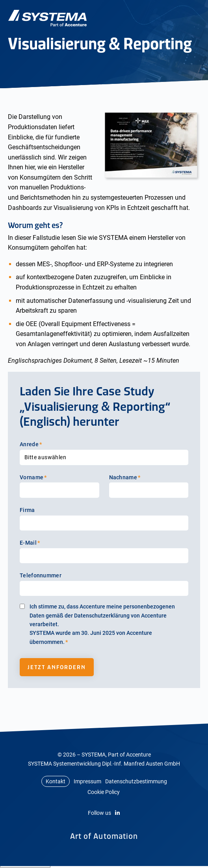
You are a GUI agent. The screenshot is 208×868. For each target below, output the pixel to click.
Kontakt (56, 781)
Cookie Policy (104, 792)
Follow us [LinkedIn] (104, 813)
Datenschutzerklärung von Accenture (120, 616)
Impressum (87, 781)
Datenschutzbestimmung (136, 781)
